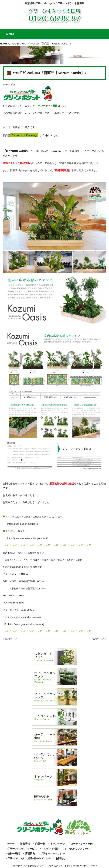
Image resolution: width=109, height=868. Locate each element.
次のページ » (99, 639)
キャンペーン (58, 844)
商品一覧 (40, 844)
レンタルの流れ (51, 849)
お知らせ (14, 44)
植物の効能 (13, 854)
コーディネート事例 (81, 844)
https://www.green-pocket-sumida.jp (27, 624)
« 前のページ (10, 639)
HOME (4, 44)
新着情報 (25, 844)
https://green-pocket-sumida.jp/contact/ (25, 538)
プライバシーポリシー (53, 854)
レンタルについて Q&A (78, 849)
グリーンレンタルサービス (22, 849)
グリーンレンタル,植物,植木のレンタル (29, 858)
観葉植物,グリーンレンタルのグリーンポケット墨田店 (54, 3)
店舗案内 (30, 854)
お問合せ (61, 858)
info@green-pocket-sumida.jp (20, 524)
